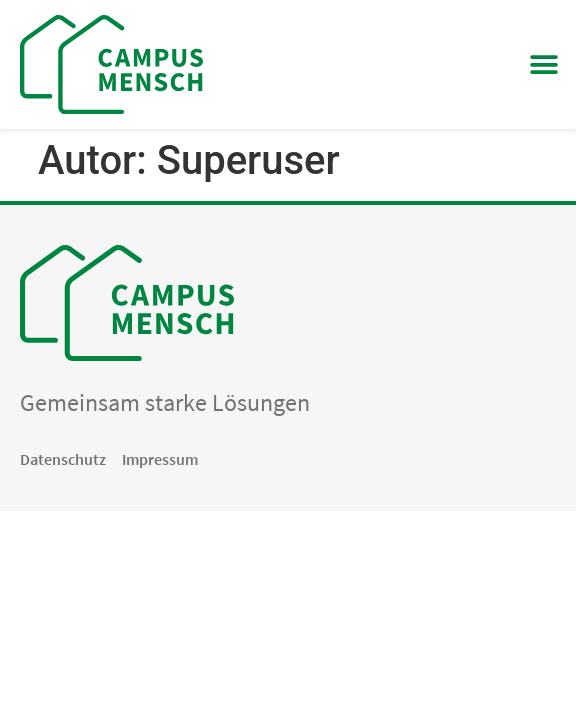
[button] (543, 64)
